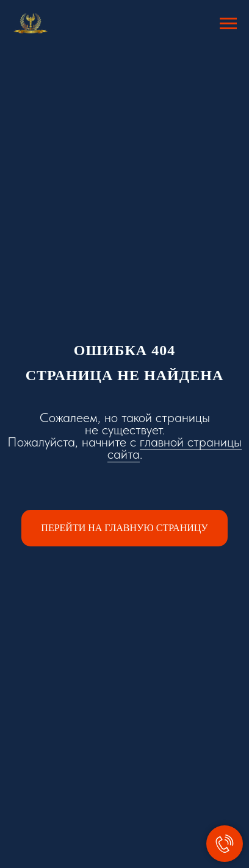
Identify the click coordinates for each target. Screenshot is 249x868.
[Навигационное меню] (228, 24)
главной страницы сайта (175, 448)
